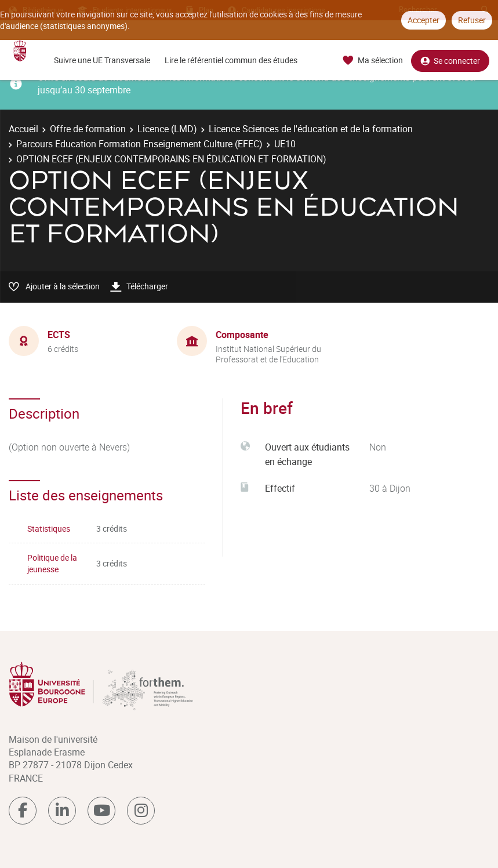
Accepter (424, 20)
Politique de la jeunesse (52, 563)
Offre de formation (88, 129)
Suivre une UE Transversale (102, 60)
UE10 (285, 144)
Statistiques (49, 529)
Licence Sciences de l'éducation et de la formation (311, 129)
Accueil (23, 129)
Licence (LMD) (167, 129)
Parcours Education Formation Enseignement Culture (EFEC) (139, 144)
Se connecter (450, 61)
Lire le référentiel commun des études (231, 60)
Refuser (472, 20)
